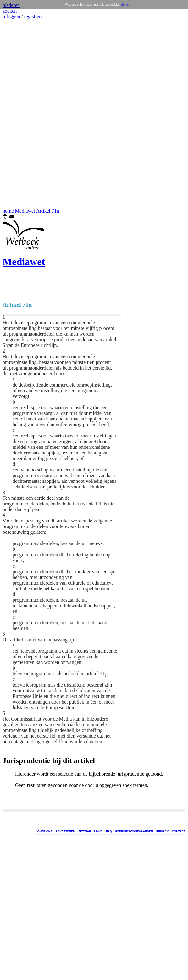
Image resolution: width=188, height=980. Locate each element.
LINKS (99, 831)
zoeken (10, 11)
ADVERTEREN (65, 831)
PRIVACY (162, 831)
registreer (33, 17)
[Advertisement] (21, 114)
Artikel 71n (48, 211)
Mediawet (25, 211)
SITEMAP (85, 831)
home (8, 211)
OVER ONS (45, 831)
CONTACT (179, 831)
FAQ (109, 831)
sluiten (125, 5)
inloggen (11, 17)
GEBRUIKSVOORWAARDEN (134, 831)
